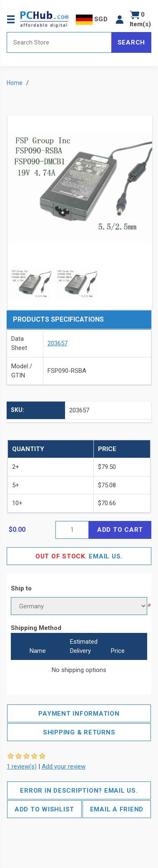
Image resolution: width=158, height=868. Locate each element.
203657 (58, 343)
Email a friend (117, 809)
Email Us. (79, 556)
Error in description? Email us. (79, 791)
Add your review (64, 766)
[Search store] (59, 42)
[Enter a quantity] (72, 530)
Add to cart (120, 530)
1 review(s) (22, 766)
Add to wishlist (44, 809)
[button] (120, 19)
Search (132, 42)
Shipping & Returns (79, 732)
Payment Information (79, 714)
